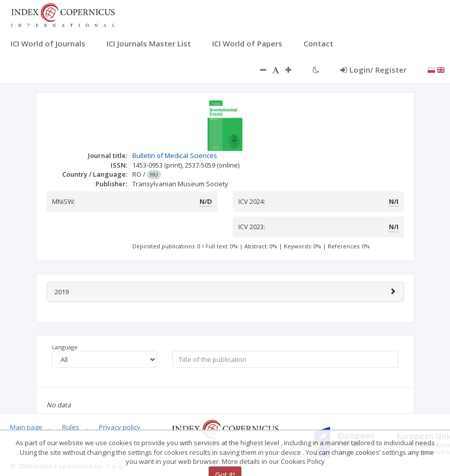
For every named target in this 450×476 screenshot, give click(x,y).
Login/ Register (373, 70)
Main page (26, 427)
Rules (71, 427)
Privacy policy (120, 427)
